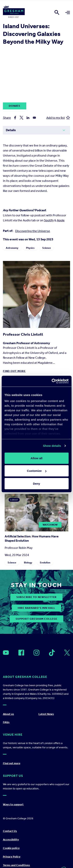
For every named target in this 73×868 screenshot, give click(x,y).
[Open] (6, 653)
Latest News (46, 714)
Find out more (14, 371)
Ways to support (13, 804)
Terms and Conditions (16, 865)
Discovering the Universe (33, 231)
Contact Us (10, 831)
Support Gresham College (36, 619)
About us (8, 714)
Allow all (36, 458)
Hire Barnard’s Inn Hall (36, 608)
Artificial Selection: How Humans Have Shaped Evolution (32, 538)
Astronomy (12, 248)
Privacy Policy (12, 857)
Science (47, 248)
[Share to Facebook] (15, 118)
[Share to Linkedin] (28, 118)
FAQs (6, 722)
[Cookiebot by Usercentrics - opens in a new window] (52, 381)
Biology (28, 563)
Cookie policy (11, 848)
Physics (30, 248)
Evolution (45, 563)
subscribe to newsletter (36, 597)
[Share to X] (22, 118)
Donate (15, 106)
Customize (37, 471)
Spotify (49, 220)
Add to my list (58, 118)
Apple (61, 220)
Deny (36, 483)
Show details (52, 446)
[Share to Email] (34, 118)
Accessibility (11, 840)
